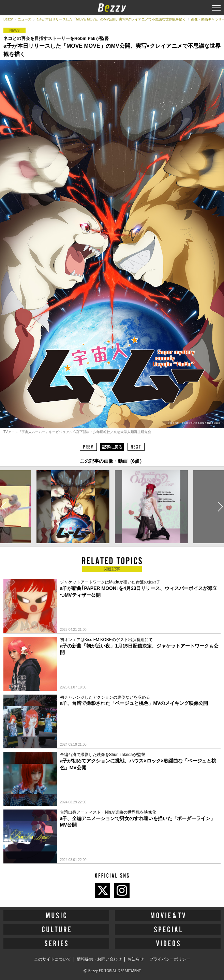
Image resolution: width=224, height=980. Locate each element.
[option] (73, 507)
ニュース (25, 19)
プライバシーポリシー (170, 959)
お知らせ (136, 959)
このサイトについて (53, 959)
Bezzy (8, 19)
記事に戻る (112, 447)
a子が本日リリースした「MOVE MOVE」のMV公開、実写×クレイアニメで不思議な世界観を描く (111, 19)
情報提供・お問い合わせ (99, 959)
